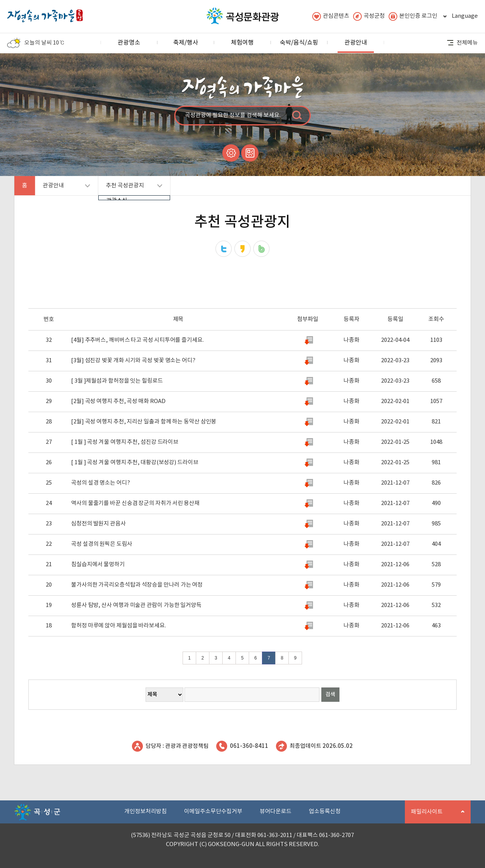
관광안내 (356, 46)
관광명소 (129, 43)
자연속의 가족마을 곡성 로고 (45, 14)
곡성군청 (369, 16)
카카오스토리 (242, 249)
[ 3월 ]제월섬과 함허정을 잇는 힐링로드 (117, 381)
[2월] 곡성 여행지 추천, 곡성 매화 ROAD (118, 401)
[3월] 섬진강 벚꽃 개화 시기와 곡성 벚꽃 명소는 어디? (133, 361)
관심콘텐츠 (331, 16)
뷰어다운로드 (276, 812)
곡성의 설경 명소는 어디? (101, 483)
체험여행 (242, 43)
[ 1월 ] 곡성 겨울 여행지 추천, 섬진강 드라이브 (125, 442)
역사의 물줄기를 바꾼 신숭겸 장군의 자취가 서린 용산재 (135, 503)
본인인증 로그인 (413, 16)
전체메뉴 (463, 43)
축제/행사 (186, 43)
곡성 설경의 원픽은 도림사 (102, 544)
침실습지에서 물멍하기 (98, 565)
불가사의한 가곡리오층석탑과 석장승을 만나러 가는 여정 (137, 585)
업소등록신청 (325, 812)
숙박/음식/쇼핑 (299, 43)
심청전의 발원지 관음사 (98, 524)
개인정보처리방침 (146, 812)
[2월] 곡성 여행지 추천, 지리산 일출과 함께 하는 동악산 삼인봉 (144, 422)
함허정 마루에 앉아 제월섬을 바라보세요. (119, 626)
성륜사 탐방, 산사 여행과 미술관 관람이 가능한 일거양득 (136, 605)
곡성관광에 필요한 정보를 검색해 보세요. (233, 115)
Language (459, 16)
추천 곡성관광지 (130, 189)
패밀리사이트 (435, 816)
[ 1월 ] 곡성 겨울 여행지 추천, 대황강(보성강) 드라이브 (135, 463)
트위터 (224, 249)
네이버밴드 (261, 249)
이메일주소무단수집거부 (213, 812)
